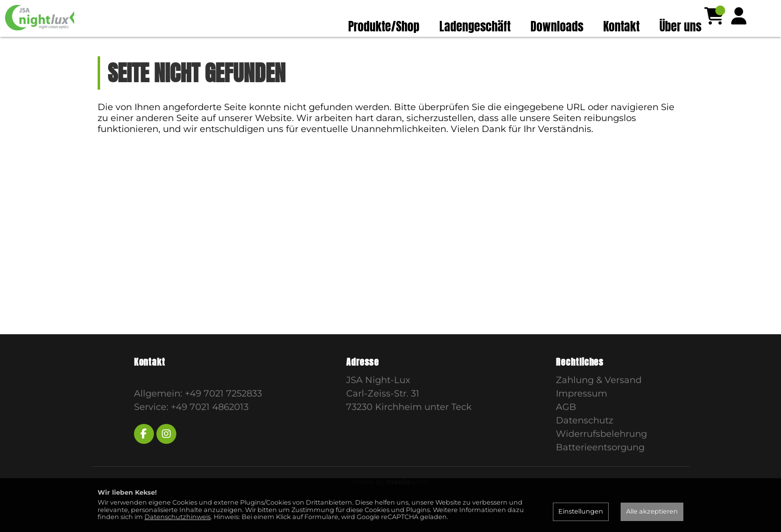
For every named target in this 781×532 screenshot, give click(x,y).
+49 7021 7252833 (223, 413)
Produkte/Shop (384, 26)
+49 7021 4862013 (210, 426)
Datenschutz (585, 440)
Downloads (557, 26)
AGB (566, 426)
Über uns (680, 26)
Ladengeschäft (475, 26)
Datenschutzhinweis (178, 517)
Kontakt (621, 26)
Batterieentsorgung (600, 467)
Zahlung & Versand (599, 399)
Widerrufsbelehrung (601, 453)
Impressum (582, 413)
